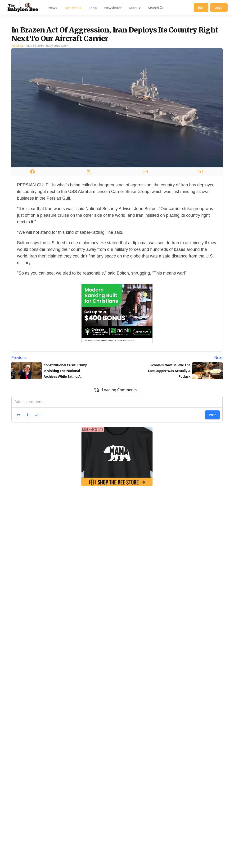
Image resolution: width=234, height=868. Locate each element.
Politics (18, 100)
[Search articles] (156, 8)
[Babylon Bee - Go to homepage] (23, 8)
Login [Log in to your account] (219, 7)
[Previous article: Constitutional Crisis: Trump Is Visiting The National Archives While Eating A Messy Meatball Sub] (63, 412)
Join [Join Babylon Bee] (201, 7)
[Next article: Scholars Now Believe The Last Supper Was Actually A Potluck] (171, 412)
